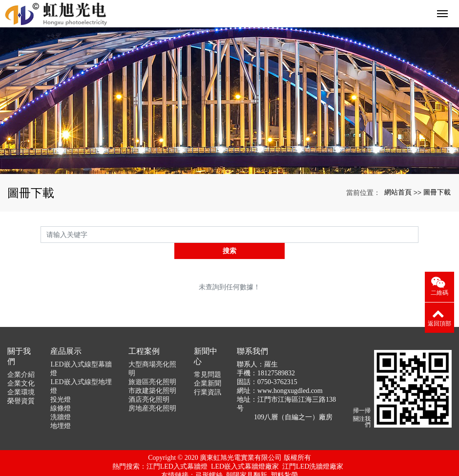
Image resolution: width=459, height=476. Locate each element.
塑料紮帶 (284, 459)
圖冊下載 (437, 192)
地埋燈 (61, 410)
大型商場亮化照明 (152, 353)
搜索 (418, 234)
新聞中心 (206, 340)
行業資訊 (208, 376)
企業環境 (21, 376)
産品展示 (66, 335)
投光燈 (61, 383)
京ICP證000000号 (229, 468)
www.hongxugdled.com (290, 375)
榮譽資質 (21, 385)
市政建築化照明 (152, 375)
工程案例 (144, 335)
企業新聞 (208, 367)
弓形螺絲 (209, 459)
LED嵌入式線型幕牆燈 (81, 353)
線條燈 (61, 392)
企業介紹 (21, 358)
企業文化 (21, 367)
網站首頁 (398, 192)
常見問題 (208, 358)
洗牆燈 (61, 401)
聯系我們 (252, 335)
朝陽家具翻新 (247, 459)
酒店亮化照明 (149, 383)
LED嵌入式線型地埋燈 (81, 370)
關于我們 (19, 340)
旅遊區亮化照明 (152, 366)
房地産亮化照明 (152, 392)
